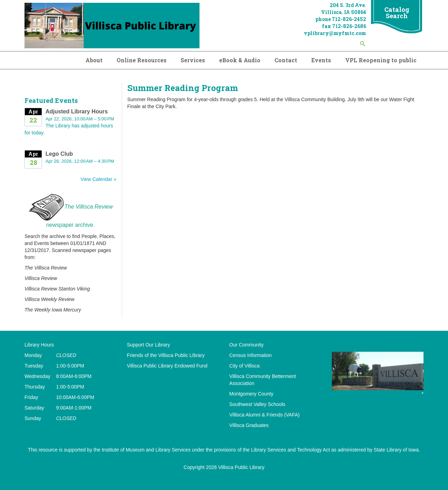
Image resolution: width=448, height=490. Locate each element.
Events (321, 60)
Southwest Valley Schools (257, 404)
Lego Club (59, 154)
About (94, 60)
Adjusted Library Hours (77, 111)
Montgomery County (251, 394)
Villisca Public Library (241, 467)
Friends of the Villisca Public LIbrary (166, 355)
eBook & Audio (240, 60)
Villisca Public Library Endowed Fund (167, 366)
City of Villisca (244, 366)
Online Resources (142, 60)
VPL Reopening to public (381, 60)
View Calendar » (98, 179)
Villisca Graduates (249, 425)
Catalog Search (397, 13)
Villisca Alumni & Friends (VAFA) (264, 415)
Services (193, 60)
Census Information (250, 355)
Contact (286, 60)
